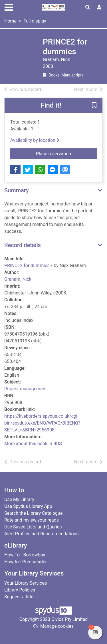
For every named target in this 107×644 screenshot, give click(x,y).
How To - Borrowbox (25, 555)
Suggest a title (19, 597)
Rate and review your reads (32, 520)
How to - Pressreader (26, 562)
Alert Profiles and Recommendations (42, 534)
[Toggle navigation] (9, 7)
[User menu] (99, 7)
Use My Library (19, 499)
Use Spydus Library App (28, 506)
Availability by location (35, 140)
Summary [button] (17, 190)
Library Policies (20, 590)
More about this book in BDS (33, 444)
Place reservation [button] (66, 153)
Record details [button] (23, 245)
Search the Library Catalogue (33, 513)
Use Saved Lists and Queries (33, 527)
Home (10, 21)
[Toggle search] (88, 7)
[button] (94, 106)
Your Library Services (26, 583)
